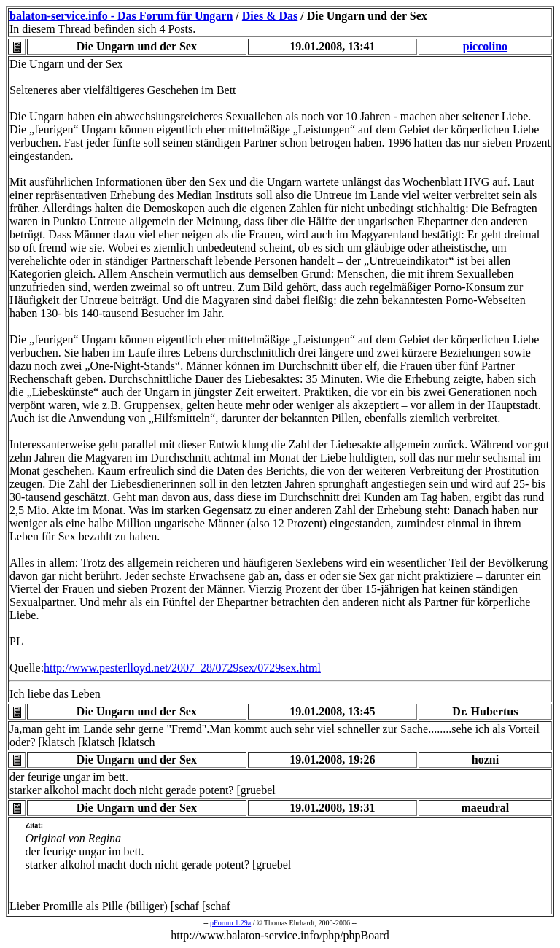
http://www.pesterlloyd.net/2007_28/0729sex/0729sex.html (182, 668)
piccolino (485, 46)
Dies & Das (270, 16)
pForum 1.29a (230, 923)
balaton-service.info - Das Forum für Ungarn (121, 16)
